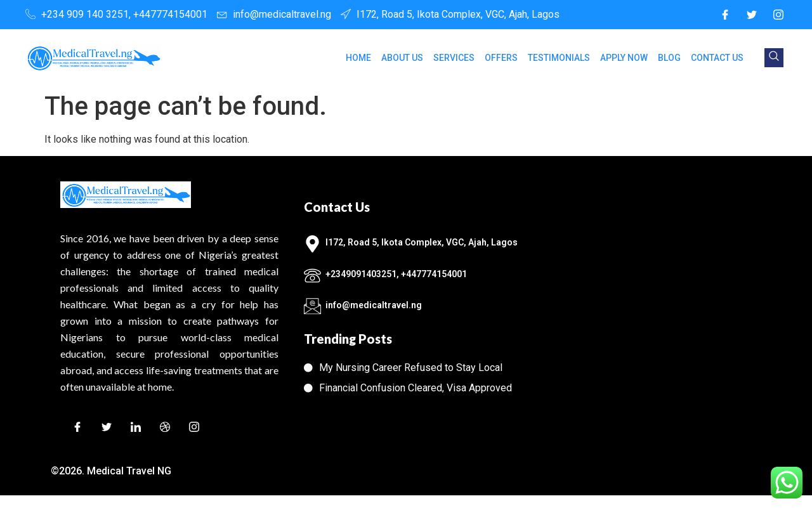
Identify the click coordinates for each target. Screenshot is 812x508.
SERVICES (454, 58)
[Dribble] (165, 429)
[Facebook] (725, 15)
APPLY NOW (624, 58)
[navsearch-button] (774, 58)
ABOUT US (402, 58)
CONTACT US (717, 58)
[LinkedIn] (136, 429)
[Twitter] (752, 15)
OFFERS (501, 58)
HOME (358, 58)
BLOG (669, 58)
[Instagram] (778, 15)
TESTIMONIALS (559, 58)
